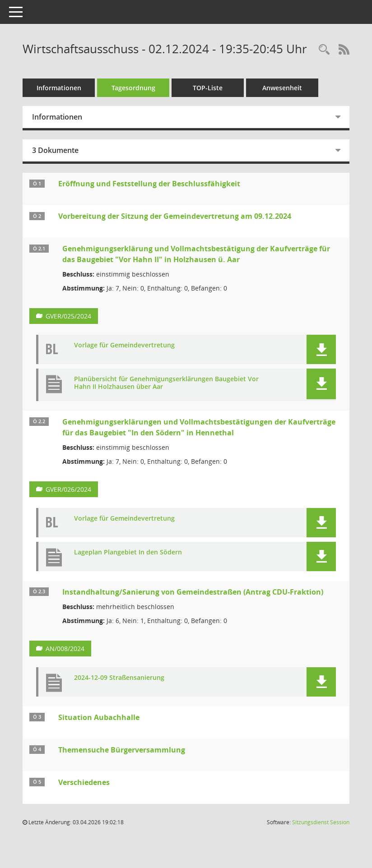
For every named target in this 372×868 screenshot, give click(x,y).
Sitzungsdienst (321, 822)
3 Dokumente (55, 150)
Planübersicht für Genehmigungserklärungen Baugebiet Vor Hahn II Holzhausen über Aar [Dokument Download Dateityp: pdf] (166, 383)
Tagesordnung (133, 88)
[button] (321, 349)
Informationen (59, 88)
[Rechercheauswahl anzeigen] (324, 50)
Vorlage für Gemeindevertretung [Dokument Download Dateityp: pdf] (124, 345)
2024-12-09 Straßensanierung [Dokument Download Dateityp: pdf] (119, 678)
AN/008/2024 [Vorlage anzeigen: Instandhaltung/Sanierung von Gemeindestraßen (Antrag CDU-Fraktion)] (65, 649)
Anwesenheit (282, 88)
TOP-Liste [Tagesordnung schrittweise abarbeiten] (208, 88)
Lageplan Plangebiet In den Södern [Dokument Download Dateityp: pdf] (128, 552)
